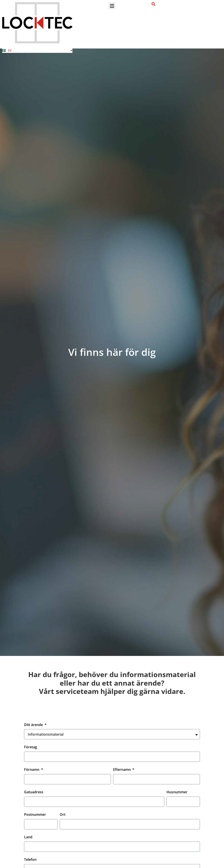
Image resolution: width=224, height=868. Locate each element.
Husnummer (177, 792)
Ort (63, 815)
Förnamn (32, 770)
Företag (31, 747)
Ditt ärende (34, 725)
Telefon (30, 860)
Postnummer (35, 815)
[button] (112, 6)
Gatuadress (34, 792)
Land (28, 837)
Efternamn (122, 770)
